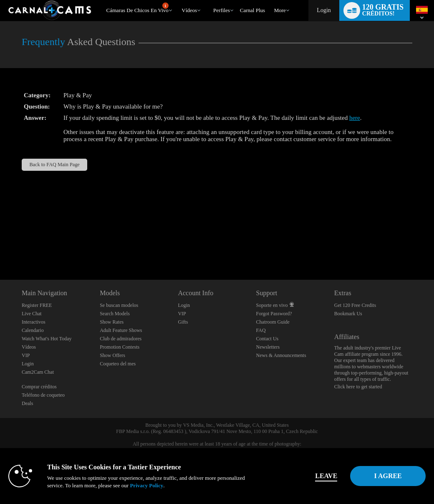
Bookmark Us (348, 314)
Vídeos (189, 10)
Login (324, 10)
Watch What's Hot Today (47, 339)
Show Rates (112, 322)
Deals (27, 403)
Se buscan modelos (119, 305)
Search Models (115, 314)
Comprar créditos (39, 387)
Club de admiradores (121, 339)
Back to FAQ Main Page (54, 165)
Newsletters (268, 347)
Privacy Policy (175, 485)
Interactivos (34, 322)
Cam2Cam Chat (38, 372)
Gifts (183, 322)
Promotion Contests (120, 347)
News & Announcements (281, 355)
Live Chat (32, 314)
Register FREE (37, 305)
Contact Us (267, 339)
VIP (26, 355)
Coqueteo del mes (118, 364)
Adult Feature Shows (121, 330)
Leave (303, 476)
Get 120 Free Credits (355, 305)
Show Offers (112, 355)
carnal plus (252, 10)
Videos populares (178, 0)
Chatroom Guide (273, 322)
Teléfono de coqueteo (43, 395)
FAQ (261, 330)
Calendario (33, 330)
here (355, 118)
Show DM (0, 249)
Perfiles (222, 10)
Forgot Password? (274, 314)
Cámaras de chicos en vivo (138, 8)
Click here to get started (358, 387)
